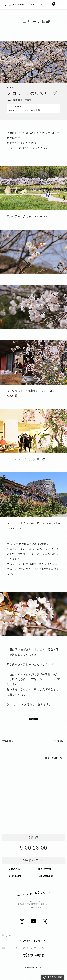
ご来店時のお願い (47, 876)
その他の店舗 (15, 876)
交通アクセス (15, 869)
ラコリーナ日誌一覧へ (54, 758)
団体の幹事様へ (46, 869)
